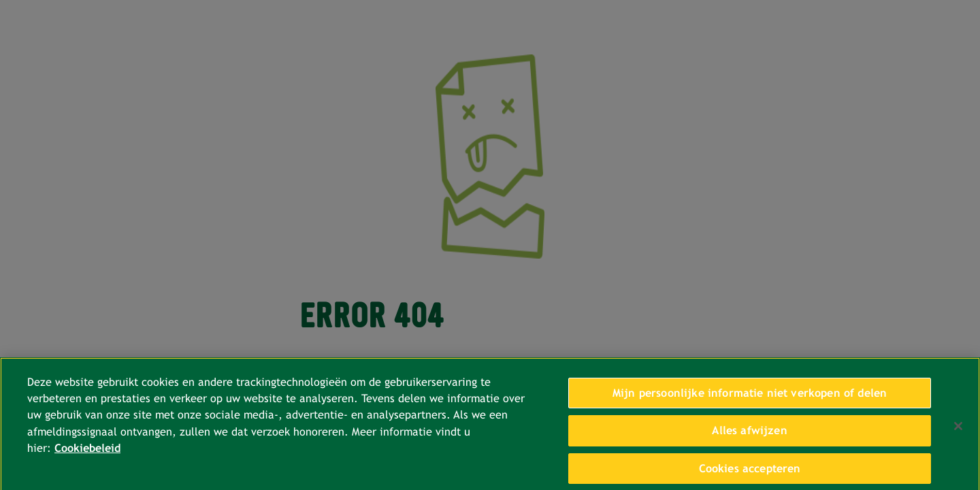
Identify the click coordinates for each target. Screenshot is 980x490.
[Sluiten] (958, 430)
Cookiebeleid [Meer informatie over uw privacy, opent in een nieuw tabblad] (87, 452)
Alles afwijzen (749, 435)
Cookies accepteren (750, 472)
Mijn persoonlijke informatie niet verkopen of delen (750, 396)
